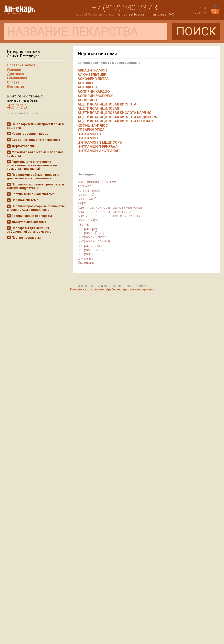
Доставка (15, 74)
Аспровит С (87, 199)
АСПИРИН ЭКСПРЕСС (96, 96)
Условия (14, 69)
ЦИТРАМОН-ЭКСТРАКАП (99, 151)
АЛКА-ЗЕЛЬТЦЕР (92, 75)
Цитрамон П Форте (93, 233)
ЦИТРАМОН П (89, 134)
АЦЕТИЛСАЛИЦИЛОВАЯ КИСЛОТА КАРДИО (115, 113)
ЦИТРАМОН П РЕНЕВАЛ (98, 147)
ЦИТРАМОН (88, 138)
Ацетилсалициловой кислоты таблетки (110, 216)
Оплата (13, 82)
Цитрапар (86, 258)
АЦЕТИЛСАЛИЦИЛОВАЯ (98, 108)
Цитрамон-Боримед (94, 241)
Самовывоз (17, 78)
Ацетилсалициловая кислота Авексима (110, 207)
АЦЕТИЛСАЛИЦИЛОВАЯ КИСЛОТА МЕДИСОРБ (117, 117)
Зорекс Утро (88, 220)
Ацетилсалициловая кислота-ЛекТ (106, 211)
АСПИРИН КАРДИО (94, 91)
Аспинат (84, 186)
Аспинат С (86, 195)
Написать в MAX (162, 14)
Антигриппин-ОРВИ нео (97, 182)
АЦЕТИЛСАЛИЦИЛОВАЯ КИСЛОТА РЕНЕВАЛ (115, 121)
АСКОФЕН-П (88, 87)
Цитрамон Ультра (92, 237)
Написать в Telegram (132, 14)
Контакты (15, 86)
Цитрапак (86, 254)
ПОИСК (196, 31)
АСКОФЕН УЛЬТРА (93, 79)
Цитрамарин (88, 229)
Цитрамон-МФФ (91, 250)
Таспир (83, 224)
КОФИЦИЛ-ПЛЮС (93, 125)
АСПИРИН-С (88, 100)
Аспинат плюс (89, 190)
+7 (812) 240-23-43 (125, 8)
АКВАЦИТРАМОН (92, 70)
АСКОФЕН (86, 83)
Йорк (82, 203)
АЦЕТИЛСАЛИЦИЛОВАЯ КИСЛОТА (107, 104)
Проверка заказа (21, 65)
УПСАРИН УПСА (91, 130)
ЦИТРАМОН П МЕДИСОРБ (100, 142)
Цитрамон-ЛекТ (91, 245)
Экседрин (86, 262)
